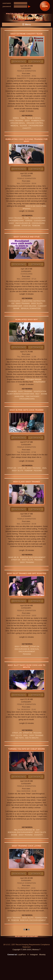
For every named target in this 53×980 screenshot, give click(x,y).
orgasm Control (35, 123)
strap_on (17, 733)
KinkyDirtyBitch (40, 382)
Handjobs (19, 396)
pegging (38, 471)
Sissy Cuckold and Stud (27, 237)
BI (9, 920)
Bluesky (43, 955)
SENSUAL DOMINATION (31, 308)
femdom (36, 226)
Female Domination (26, 71)
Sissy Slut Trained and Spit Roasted (27, 573)
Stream (36, 62)
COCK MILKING (30, 306)
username (7, 3)
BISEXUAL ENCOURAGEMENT (33, 557)
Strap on (28, 733)
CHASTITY (27, 128)
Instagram (34, 955)
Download (19, 62)
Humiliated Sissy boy (26, 320)
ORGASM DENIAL (18, 123)
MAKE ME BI (13, 557)
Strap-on (26, 226)
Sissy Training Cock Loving (26, 846)
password (7, 6)
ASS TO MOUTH (32, 738)
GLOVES (23, 126)
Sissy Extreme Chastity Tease (27, 34)
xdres (16, 118)
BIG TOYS (20, 738)
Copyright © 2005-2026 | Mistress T (27, 950)
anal (44, 468)
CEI (13, 303)
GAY (38, 830)
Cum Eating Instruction (33, 301)
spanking (12, 391)
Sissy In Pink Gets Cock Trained (26, 410)
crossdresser (36, 126)
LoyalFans (22, 955)
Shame (17, 226)
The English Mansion (33, 379)
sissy (27, 121)
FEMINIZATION (41, 918)
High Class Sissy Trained (26, 482)
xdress (29, 221)
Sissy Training (16, 121)
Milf (38, 394)
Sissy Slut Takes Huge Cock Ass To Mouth (26, 666)
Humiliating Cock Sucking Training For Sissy (26, 140)
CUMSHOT (42, 306)
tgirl (23, 118)
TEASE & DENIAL (34, 118)
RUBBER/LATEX (38, 121)
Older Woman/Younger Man (20, 394)
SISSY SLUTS (37, 303)
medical (15, 126)
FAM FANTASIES (32, 396)
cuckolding (40, 221)
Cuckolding (27, 274)
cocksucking (38, 223)
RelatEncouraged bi (24, 830)
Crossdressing (16, 221)
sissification (40, 391)
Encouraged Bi (23, 223)
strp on (21, 468)
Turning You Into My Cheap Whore (26, 749)
